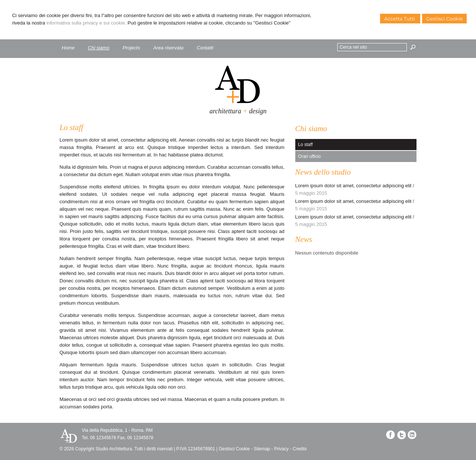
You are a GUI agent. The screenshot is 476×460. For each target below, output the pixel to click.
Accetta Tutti (400, 19)
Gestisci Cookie (444, 19)
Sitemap (262, 449)
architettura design (238, 111)
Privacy (281, 449)
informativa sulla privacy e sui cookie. (86, 23)
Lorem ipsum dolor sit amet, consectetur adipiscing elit (353, 186)
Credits (300, 449)
